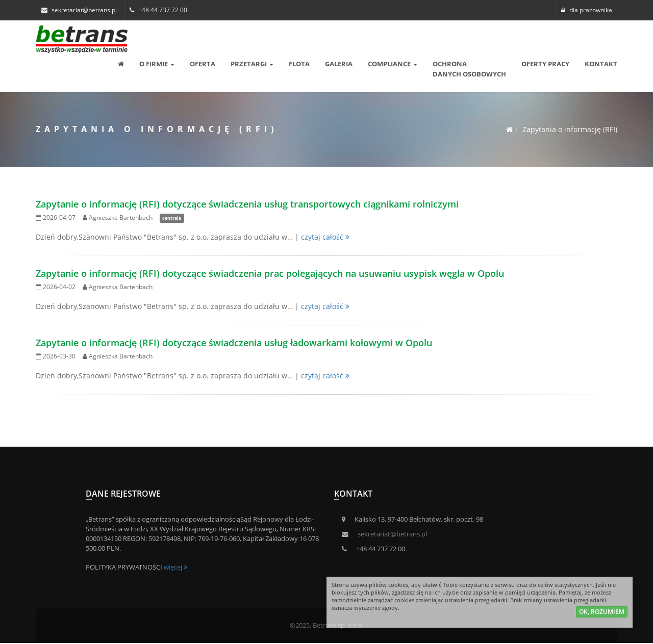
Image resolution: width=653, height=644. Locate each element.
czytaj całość (325, 237)
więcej (175, 567)
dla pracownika (587, 10)
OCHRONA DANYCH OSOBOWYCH (469, 69)
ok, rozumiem (602, 614)
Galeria (339, 64)
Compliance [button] (393, 64)
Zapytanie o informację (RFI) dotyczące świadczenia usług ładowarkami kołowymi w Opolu (234, 343)
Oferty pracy (545, 64)
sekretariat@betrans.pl (392, 534)
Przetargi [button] (252, 64)
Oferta (203, 64)
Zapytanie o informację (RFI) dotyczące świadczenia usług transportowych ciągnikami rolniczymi (247, 204)
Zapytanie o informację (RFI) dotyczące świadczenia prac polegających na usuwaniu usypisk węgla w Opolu (270, 273)
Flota (299, 64)
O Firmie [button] (157, 64)
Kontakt (601, 64)
